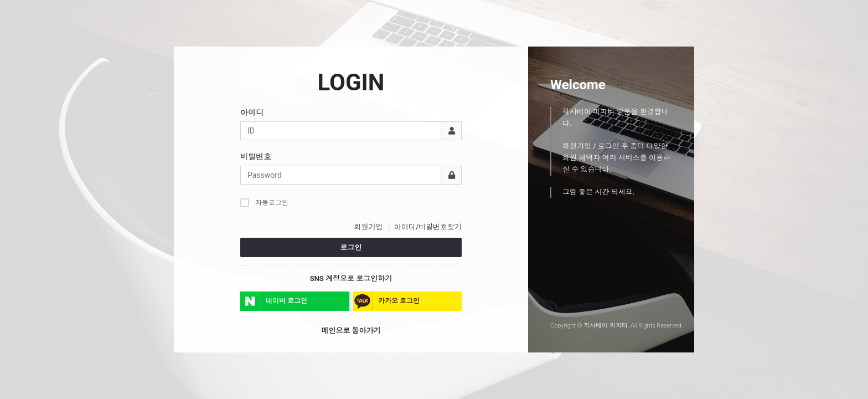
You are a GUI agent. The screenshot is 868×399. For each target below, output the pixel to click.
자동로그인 (264, 203)
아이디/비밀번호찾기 (428, 227)
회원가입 (368, 227)
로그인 (351, 247)
